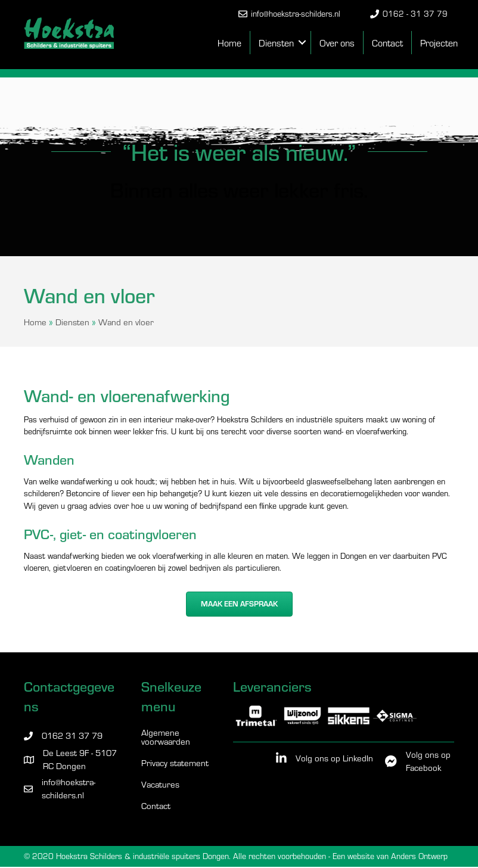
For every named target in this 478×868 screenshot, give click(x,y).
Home (229, 43)
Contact (387, 43)
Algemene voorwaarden (166, 738)
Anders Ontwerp (419, 856)
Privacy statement (175, 763)
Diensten (276, 43)
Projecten (439, 43)
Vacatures (160, 785)
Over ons (337, 43)
